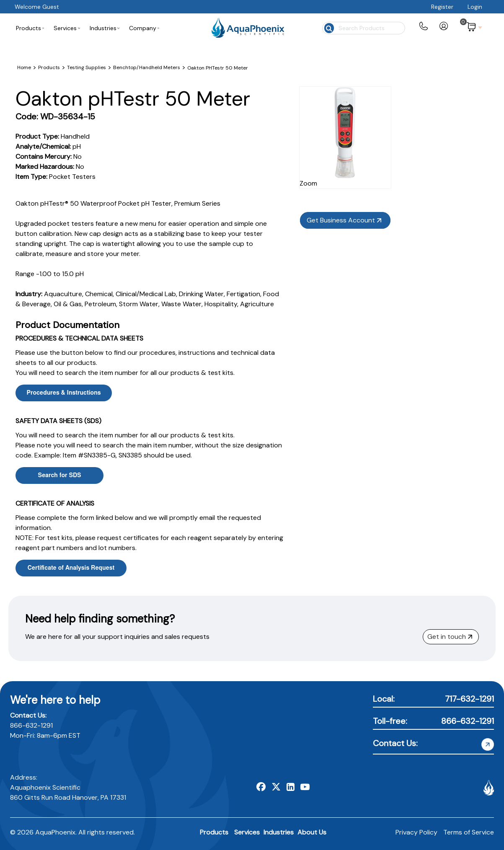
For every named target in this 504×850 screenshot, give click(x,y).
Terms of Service (469, 832)
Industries (279, 832)
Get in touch (450, 637)
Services (247, 832)
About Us (312, 832)
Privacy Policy (416, 832)
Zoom (374, 167)
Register (442, 7)
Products (214, 832)
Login (475, 7)
